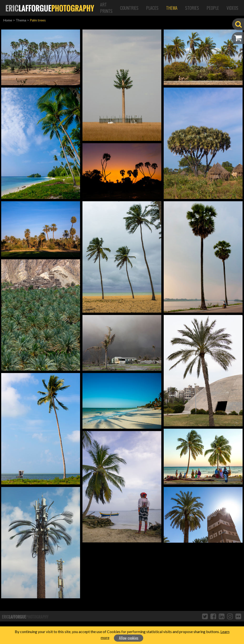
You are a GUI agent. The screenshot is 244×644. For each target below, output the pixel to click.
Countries (129, 8)
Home (8, 20)
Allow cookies (129, 638)
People (213, 8)
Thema (172, 8)
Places (152, 8)
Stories (192, 8)
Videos (232, 8)
